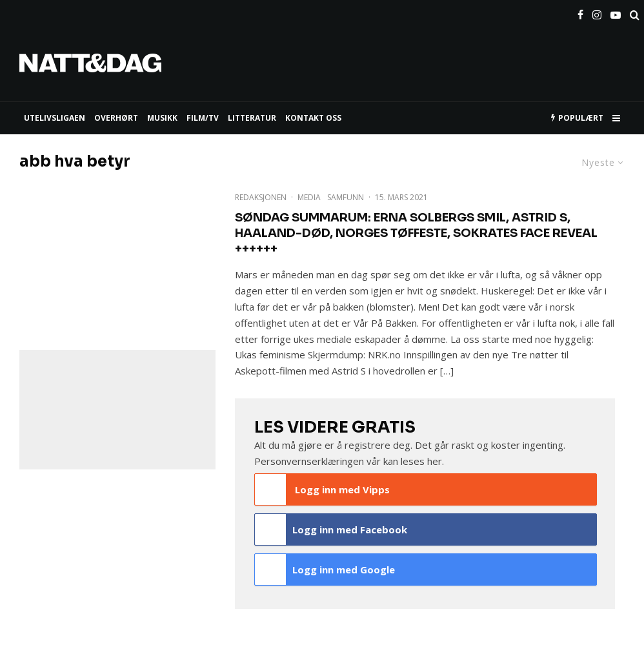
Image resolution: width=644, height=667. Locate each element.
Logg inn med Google (325, 570)
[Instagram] (597, 12)
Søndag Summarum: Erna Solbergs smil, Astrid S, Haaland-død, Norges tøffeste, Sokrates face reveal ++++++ (416, 233)
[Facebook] (580, 12)
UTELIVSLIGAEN (55, 118)
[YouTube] (616, 12)
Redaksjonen (261, 197)
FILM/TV (203, 118)
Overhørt (116, 118)
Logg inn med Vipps (323, 489)
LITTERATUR (252, 118)
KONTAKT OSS (313, 118)
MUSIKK (162, 118)
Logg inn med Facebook (331, 529)
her (435, 461)
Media (309, 197)
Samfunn (346, 197)
